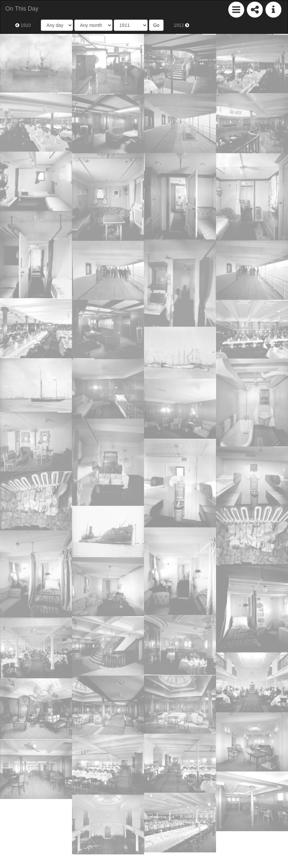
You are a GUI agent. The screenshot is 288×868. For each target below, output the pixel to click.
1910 (23, 25)
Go (156, 25)
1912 (181, 25)
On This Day (22, 9)
